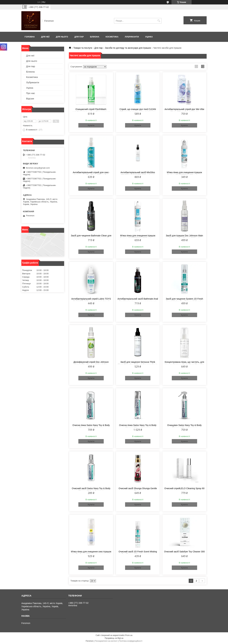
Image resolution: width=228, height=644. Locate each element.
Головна (30, 37)
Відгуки (30, 99)
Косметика (112, 37)
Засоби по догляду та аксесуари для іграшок (128, 48)
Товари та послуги (83, 48)
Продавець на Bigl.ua (114, 638)
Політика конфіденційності (131, 641)
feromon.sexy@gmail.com (38, 168)
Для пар (79, 37)
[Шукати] (159, 21)
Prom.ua (129, 635)
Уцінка (149, 37)
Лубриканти (132, 37)
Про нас (31, 93)
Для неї (45, 37)
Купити (91, 125)
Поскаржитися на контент (106, 641)
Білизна (95, 37)
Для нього (62, 37)
